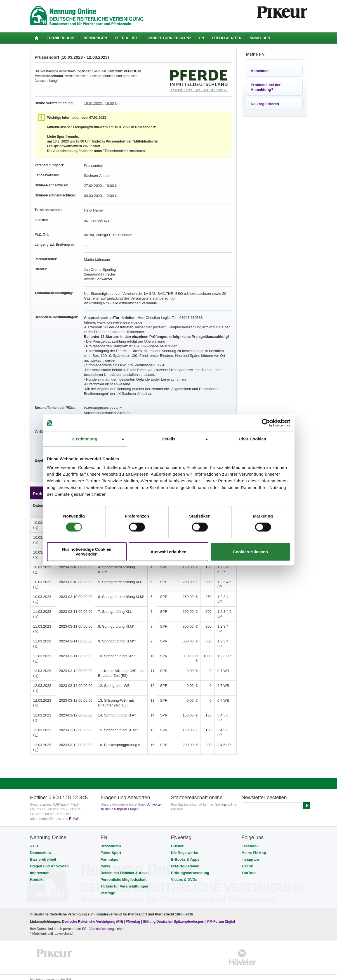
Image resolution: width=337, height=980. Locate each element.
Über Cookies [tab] (253, 439)
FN (202, 38)
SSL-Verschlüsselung (98, 924)
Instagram (250, 855)
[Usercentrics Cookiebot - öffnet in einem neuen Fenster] (266, 423)
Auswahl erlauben (168, 552)
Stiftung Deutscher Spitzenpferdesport (174, 917)
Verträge (108, 888)
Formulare (110, 855)
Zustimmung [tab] (85, 439)
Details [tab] (169, 439)
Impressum (40, 868)
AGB (34, 841)
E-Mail (74, 814)
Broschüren (111, 841)
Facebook (250, 841)
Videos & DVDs (184, 875)
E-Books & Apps (185, 855)
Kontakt (37, 875)
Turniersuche (61, 38)
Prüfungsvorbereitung (190, 868)
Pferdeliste (128, 38)
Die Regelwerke (185, 848)
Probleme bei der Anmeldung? (266, 87)
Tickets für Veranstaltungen (124, 881)
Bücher (177, 841)
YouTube (249, 868)
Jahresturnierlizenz (169, 38)
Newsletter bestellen (264, 793)
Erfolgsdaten (227, 38)
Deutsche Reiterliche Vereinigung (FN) (93, 917)
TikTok (247, 861)
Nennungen (95, 38)
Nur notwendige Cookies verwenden (87, 552)
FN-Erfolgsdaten (185, 861)
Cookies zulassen (250, 552)
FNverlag (134, 917)
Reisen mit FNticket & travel (125, 868)
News (105, 861)
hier (224, 800)
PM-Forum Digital (221, 917)
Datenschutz (41, 848)
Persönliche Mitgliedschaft (124, 875)
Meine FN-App (254, 848)
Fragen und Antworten (50, 861)
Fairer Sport (111, 848)
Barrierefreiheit (43, 855)
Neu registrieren (265, 104)
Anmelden (260, 38)
